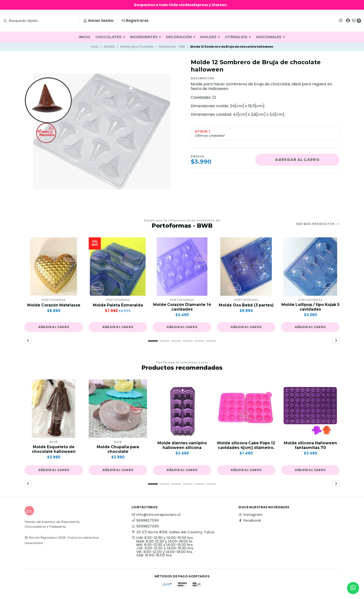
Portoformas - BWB (172, 47)
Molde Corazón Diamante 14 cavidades (182, 307)
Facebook (250, 521)
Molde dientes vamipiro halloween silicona (182, 446)
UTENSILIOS (238, 37)
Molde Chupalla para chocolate (118, 449)
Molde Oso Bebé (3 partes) (246, 305)
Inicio (95, 47)
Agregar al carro (297, 160)
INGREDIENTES (146, 37)
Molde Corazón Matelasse (54, 305)
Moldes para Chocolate (137, 47)
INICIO (85, 37)
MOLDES (210, 37)
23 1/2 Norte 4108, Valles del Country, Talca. (173, 532)
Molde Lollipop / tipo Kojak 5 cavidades (310, 307)
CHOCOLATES (110, 37)
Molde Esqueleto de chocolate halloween (54, 449)
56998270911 (145, 521)
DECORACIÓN (181, 37)
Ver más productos (318, 224)
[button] (54, 327)
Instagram (250, 515)
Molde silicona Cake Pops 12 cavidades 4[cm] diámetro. (246, 448)
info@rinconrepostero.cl (156, 515)
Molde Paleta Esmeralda (118, 305)
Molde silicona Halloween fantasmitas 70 (310, 446)
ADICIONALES (270, 37)
